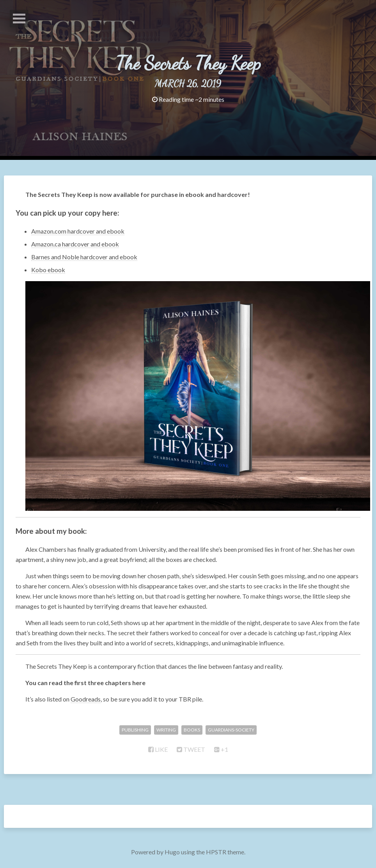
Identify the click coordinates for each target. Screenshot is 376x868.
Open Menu (19, 19)
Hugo (172, 852)
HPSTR (216, 852)
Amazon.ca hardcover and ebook (75, 244)
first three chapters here (110, 683)
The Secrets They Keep (188, 63)
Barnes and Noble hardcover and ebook (84, 257)
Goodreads (86, 699)
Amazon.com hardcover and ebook (78, 231)
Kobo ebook (48, 270)
